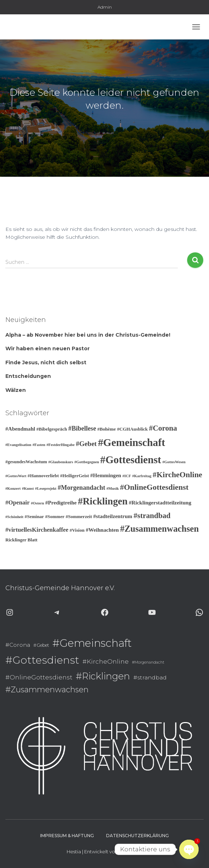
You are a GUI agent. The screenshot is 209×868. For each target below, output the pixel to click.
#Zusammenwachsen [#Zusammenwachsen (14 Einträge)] (160, 529)
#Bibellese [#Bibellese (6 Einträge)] (82, 428)
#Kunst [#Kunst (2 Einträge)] (28, 488)
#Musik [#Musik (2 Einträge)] (113, 488)
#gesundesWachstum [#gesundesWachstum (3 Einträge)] (26, 462)
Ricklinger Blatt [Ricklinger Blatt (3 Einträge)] (21, 540)
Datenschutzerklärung (137, 836)
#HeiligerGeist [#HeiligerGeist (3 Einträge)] (75, 476)
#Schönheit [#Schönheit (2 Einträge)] (14, 517)
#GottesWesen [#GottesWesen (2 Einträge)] (174, 462)
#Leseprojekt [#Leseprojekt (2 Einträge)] (46, 488)
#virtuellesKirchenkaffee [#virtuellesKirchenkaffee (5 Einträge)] (37, 530)
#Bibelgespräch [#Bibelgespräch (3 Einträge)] (52, 429)
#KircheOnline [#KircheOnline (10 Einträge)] (177, 475)
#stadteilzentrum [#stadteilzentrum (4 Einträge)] (113, 516)
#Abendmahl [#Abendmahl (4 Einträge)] (20, 429)
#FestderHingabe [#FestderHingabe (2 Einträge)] (61, 445)
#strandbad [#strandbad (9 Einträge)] (152, 516)
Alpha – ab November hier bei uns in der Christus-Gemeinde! (88, 335)
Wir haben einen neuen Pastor (47, 348)
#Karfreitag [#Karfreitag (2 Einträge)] (142, 476)
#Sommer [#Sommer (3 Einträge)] (55, 516)
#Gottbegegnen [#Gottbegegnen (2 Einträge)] (87, 462)
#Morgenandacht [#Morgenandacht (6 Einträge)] (82, 488)
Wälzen (16, 390)
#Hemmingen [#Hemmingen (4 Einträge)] (106, 475)
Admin (105, 7)
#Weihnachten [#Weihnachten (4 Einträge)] (102, 530)
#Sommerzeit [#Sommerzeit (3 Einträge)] (79, 516)
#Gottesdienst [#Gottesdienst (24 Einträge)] (131, 460)
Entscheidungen (28, 376)
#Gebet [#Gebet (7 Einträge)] (86, 444)
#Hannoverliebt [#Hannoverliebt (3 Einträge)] (43, 476)
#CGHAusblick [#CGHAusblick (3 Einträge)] (132, 429)
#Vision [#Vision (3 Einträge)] (77, 530)
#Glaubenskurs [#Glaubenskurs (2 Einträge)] (61, 462)
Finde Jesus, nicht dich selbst (46, 362)
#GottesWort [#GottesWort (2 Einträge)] (16, 476)
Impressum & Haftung (67, 836)
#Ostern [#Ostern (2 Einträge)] (37, 503)
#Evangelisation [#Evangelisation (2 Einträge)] (18, 445)
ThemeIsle (131, 852)
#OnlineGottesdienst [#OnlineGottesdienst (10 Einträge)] (154, 487)
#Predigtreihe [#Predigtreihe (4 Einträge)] (61, 503)
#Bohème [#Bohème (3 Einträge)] (106, 429)
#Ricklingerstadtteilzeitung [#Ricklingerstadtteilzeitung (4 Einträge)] (160, 503)
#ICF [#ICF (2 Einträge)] (127, 476)
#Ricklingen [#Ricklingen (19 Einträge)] (103, 501)
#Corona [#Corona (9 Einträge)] (163, 428)
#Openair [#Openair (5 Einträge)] (18, 502)
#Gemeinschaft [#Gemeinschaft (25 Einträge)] (131, 442)
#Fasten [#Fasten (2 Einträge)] (39, 445)
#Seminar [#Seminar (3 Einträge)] (34, 516)
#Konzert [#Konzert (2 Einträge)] (13, 488)
